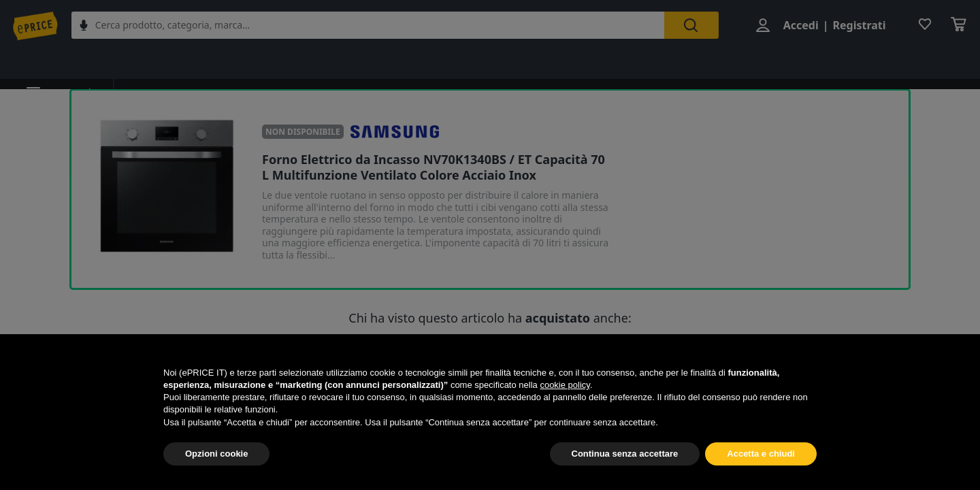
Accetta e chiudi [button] (761, 454)
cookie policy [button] (565, 385)
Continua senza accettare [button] (625, 454)
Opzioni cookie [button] (216, 454)
